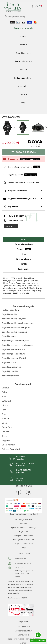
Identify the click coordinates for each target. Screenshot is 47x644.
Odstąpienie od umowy (23, 539)
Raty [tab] (24, 254)
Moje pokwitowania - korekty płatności (24, 639)
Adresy (24, 643)
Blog (24, 548)
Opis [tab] (23, 239)
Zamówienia (24, 635)
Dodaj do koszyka (23, 152)
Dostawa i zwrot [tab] (24, 259)
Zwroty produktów (23, 631)
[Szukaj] (23, 17)
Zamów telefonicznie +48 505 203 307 (23, 183)
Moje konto (23, 621)
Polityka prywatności (24, 535)
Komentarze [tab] (24, 269)
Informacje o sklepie (23, 519)
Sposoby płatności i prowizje (24, 527)
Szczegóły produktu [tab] (24, 244)
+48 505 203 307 (21, 559)
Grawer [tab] (24, 249)
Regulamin (23, 531)
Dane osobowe (24, 627)
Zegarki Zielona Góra (24, 544)
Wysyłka (23, 523)
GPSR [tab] (24, 264)
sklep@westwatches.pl (23, 563)
